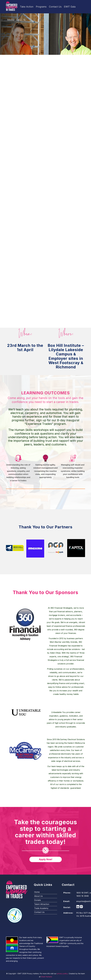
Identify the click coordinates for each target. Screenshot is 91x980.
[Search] (24, 20)
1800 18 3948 (82, 896)
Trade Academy (41, 908)
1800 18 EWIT (82, 893)
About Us (38, 896)
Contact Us (39, 912)
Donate (38, 900)
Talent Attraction (42, 904)
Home (37, 892)
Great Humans (47, 977)
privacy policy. (63, 974)
